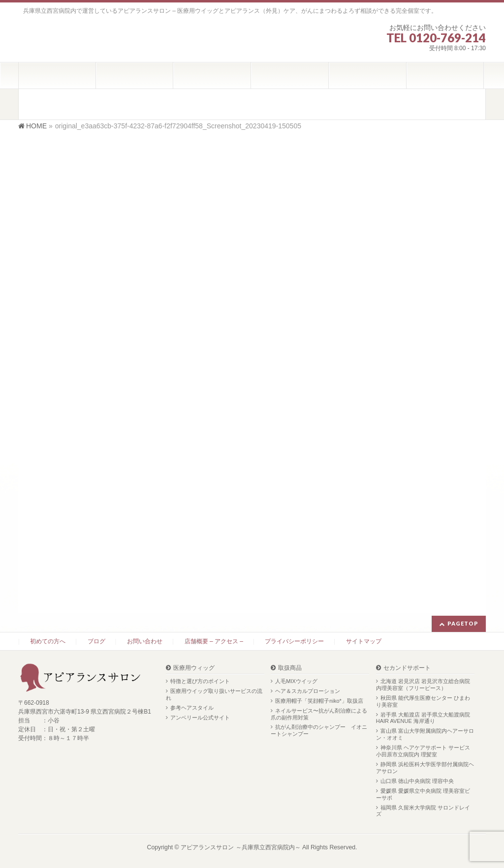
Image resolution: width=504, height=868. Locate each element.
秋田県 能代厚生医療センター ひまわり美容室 (423, 701)
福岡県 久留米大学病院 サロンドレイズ (423, 811)
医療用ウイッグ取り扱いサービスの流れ (214, 694)
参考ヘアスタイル (192, 708)
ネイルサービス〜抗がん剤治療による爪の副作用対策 (319, 714)
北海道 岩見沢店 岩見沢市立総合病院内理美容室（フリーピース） (423, 685)
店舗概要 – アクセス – (214, 641)
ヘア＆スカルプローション (308, 691)
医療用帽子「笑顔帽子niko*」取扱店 (319, 701)
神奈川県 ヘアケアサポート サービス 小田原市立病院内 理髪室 (423, 751)
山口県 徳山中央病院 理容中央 (417, 781)
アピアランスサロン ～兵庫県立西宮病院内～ (240, 847)
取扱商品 (290, 668)
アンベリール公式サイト (200, 718)
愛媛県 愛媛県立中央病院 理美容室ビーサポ (423, 794)
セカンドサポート (407, 668)
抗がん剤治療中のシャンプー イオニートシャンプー (319, 730)
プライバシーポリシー (294, 641)
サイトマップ (364, 641)
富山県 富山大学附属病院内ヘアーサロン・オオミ (425, 734)
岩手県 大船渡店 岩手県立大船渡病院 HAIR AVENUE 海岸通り (423, 718)
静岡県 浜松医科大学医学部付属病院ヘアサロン (425, 768)
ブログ (96, 641)
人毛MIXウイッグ (296, 681)
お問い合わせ (145, 641)
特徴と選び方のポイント (200, 681)
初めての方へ (48, 641)
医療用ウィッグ (194, 668)
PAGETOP (463, 623)
